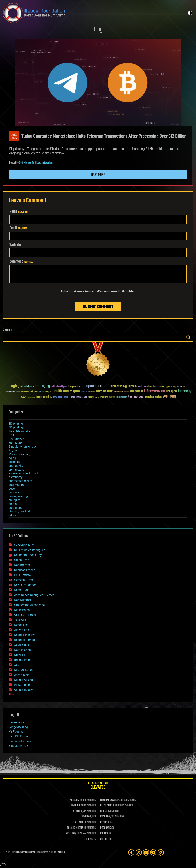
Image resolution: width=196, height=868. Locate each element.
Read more (98, 175)
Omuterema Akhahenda (29, 605)
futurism (48, 163)
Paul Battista (23, 575)
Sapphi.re (61, 852)
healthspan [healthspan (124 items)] (71, 391)
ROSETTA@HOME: (74, 833)
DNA (12, 435)
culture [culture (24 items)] (179, 387)
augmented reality (20, 481)
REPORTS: (105, 822)
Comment (21, 262)
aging (12, 458)
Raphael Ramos (24, 640)
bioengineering (18, 496)
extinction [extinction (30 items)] (25, 392)
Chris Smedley (23, 690)
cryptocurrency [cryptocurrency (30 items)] (171, 387)
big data (14, 492)
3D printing (16, 424)
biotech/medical (19, 511)
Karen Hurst (22, 590)
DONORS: (86, 817)
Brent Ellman (22, 660)
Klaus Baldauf (23, 610)
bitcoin (13, 515)
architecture (16, 470)
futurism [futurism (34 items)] (41, 392)
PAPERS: (104, 833)
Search (188, 337)
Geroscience (17, 722)
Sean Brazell (22, 645)
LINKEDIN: (76, 806)
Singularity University (22, 447)
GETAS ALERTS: (107, 806)
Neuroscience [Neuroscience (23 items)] (31, 397)
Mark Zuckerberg (20, 454)
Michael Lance (24, 670)
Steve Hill (20, 655)
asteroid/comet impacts (24, 473)
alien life (14, 462)
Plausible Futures (20, 741)
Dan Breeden (22, 565)
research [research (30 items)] (91, 397)
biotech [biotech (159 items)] (103, 386)
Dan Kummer (23, 600)
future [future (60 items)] (33, 392)
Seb (17, 665)
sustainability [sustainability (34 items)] (122, 397)
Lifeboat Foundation (26, 852)
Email (18, 228)
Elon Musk (15, 443)
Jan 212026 (14, 136)
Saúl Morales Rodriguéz (30, 163)
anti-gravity (16, 466)
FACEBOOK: (74, 800)
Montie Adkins (23, 680)
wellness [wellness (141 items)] (170, 397)
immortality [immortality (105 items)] (104, 391)
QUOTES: (104, 839)
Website (15, 245)
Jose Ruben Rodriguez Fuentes (34, 595)
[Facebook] (131, 852)
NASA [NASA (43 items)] (24, 397)
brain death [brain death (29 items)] (153, 387)
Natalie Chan (23, 650)
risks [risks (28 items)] (97, 397)
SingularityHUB (18, 746)
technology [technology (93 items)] (136, 397)
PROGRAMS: (106, 828)
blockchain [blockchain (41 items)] (143, 387)
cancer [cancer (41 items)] (161, 387)
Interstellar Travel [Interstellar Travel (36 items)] (121, 392)
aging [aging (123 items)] (15, 386)
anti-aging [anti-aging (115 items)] (42, 386)
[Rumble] (161, 852)
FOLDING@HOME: (75, 828)
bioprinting (16, 508)
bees (12, 489)
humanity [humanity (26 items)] (84, 392)
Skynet (13, 450)
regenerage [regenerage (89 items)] (61, 397)
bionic (13, 504)
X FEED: (77, 811)
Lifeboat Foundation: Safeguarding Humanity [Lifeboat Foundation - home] (89, 13)
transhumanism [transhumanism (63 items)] (153, 397)
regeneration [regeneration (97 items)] (78, 397)
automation (16, 485)
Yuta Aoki (20, 620)
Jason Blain (22, 675)
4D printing (16, 427)
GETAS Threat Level (98, 786)
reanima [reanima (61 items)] (48, 397)
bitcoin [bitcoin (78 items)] (133, 386)
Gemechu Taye (24, 580)
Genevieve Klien (24, 545)
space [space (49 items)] (112, 397)
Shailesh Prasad (25, 570)
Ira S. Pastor (22, 685)
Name (18, 211)
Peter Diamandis (19, 431)
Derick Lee (21, 625)
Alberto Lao (22, 630)
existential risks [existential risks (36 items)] (13, 392)
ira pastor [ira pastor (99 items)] (137, 391)
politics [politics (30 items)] (39, 397)
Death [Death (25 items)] (184, 387)
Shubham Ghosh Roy (28, 555)
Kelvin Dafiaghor (25, 585)
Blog (98, 30)
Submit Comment (98, 307)
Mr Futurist (16, 732)
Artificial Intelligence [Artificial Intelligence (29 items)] (59, 387)
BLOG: (103, 811)
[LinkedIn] (146, 852)
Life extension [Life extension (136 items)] (154, 391)
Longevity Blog (18, 727)
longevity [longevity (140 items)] (185, 391)
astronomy (16, 477)
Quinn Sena (22, 560)
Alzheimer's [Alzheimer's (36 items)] (29, 387)
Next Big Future (19, 736)
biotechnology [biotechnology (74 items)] (119, 386)
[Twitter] (139, 852)
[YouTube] (153, 852)
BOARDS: (104, 817)
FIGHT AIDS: (78, 822)
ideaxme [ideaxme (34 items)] (92, 392)
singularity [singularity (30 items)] (104, 397)
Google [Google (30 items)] (48, 392)
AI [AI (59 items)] (21, 387)
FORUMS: (89, 839)
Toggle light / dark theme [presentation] (190, 13)
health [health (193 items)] (57, 391)
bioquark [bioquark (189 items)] (89, 386)
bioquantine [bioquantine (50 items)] (74, 386)
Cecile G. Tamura (25, 615)
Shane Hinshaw (24, 635)
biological (15, 500)
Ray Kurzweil (17, 439)
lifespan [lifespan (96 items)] (171, 391)
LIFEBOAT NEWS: (108, 800)
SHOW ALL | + (14, 695)
